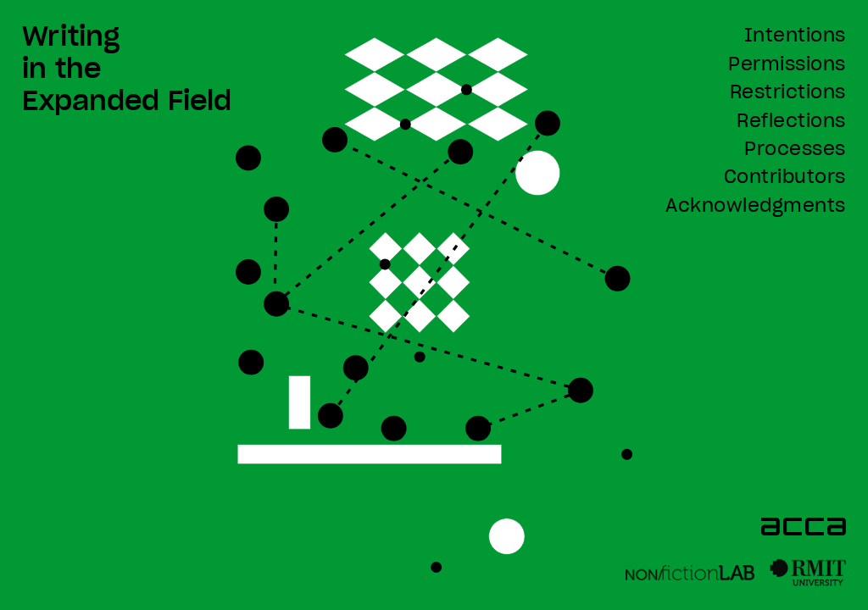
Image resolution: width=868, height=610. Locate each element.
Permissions (787, 65)
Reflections (791, 122)
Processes (795, 150)
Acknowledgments (756, 206)
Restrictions (788, 93)
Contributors (785, 177)
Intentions (795, 36)
